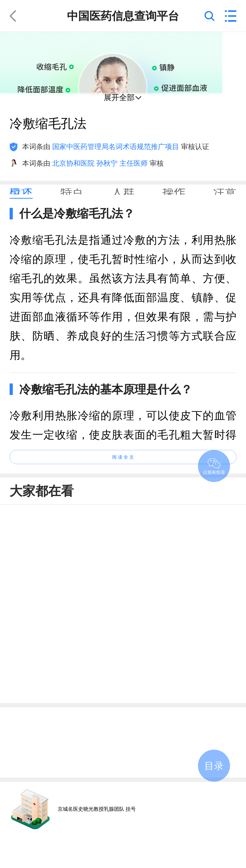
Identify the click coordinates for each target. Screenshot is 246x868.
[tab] (21, 192)
